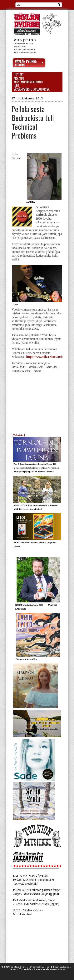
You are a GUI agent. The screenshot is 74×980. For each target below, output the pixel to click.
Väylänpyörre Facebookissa (32, 89)
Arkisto (19, 78)
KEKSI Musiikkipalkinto (28, 82)
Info (16, 86)
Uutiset (19, 75)
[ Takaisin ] (18, 435)
